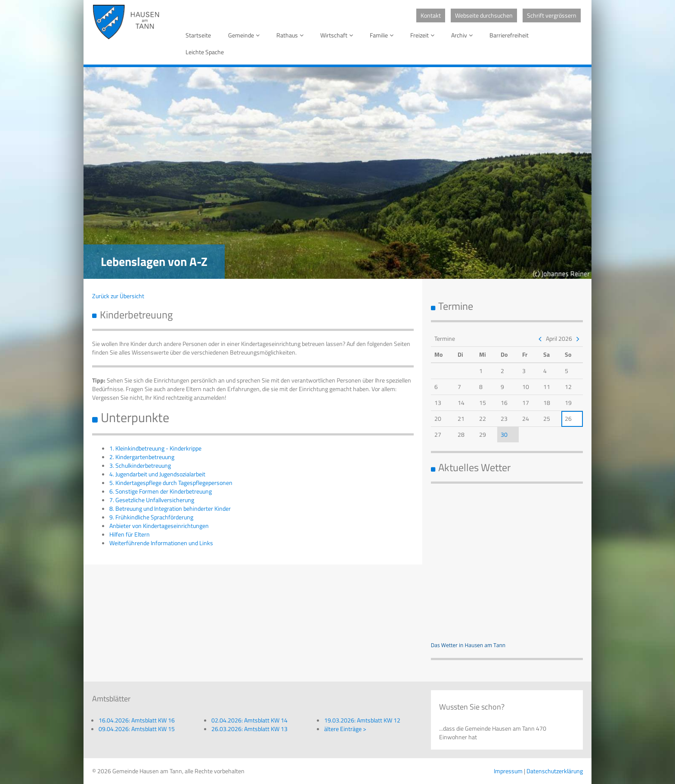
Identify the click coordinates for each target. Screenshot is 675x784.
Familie (383, 35)
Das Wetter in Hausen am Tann (468, 645)
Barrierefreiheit (509, 35)
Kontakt (431, 15)
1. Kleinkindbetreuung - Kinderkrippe (155, 448)
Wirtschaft (338, 35)
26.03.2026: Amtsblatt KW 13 (249, 729)
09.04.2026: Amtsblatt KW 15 (137, 729)
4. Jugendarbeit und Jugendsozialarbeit (157, 474)
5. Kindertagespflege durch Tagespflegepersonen (171, 483)
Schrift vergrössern (552, 15)
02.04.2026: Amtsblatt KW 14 (249, 720)
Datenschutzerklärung (555, 771)
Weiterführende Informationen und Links (161, 543)
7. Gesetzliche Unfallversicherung (152, 500)
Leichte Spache (205, 52)
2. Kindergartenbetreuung (142, 457)
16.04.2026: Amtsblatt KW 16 (137, 720)
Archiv (463, 35)
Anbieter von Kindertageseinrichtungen (159, 526)
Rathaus (291, 35)
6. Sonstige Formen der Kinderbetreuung (161, 491)
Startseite (198, 35)
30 (504, 434)
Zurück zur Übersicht (118, 296)
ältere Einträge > (345, 729)
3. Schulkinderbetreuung (140, 465)
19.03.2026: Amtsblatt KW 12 (362, 720)
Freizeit (424, 35)
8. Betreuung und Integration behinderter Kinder (170, 508)
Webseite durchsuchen (484, 15)
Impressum (508, 771)
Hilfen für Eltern (130, 534)
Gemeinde (245, 35)
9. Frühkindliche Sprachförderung (151, 517)
